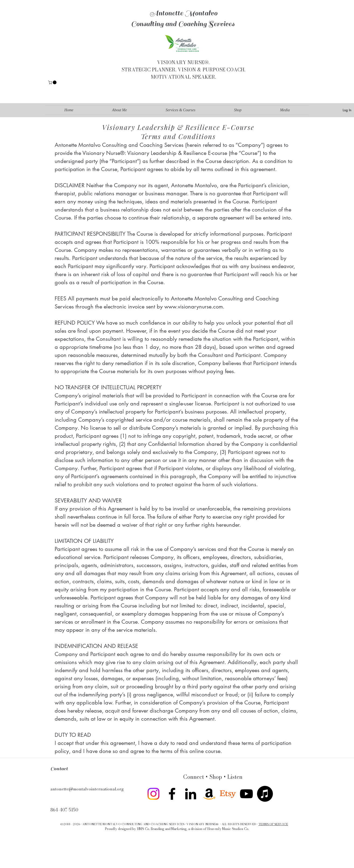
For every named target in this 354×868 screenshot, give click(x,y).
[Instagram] (153, 794)
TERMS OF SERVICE (273, 824)
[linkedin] (191, 794)
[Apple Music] (265, 794)
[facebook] (172, 794)
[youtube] (246, 794)
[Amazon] (209, 794)
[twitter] (228, 794)
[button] (53, 82)
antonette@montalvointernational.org (87, 789)
